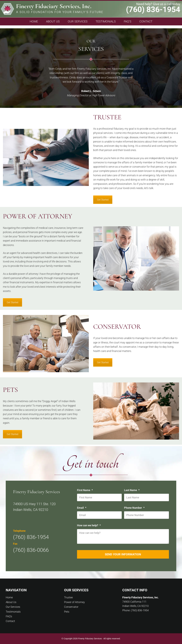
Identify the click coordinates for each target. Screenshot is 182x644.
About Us (11, 602)
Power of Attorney (74, 602)
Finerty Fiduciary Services (52, 10)
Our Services (13, 607)
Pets (67, 612)
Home (9, 597)
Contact (10, 621)
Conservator (71, 607)
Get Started (103, 200)
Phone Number (135, 508)
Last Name (132, 490)
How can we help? (89, 525)
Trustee (68, 597)
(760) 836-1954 (153, 10)
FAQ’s (9, 616)
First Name (85, 490)
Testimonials (13, 612)
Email (82, 508)
